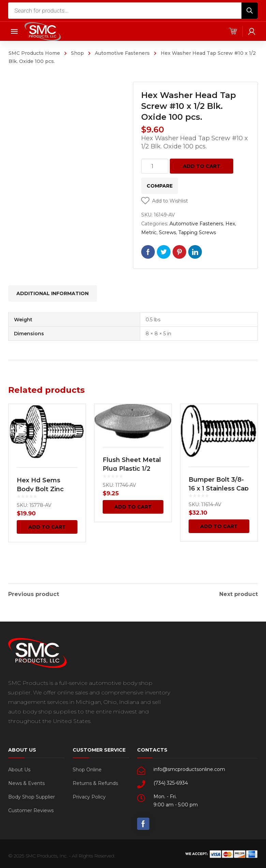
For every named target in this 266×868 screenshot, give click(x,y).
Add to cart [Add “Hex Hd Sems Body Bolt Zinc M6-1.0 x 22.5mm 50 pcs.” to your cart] (47, 527)
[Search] (250, 11)
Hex (230, 224)
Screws (167, 232)
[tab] (53, 293)
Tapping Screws (197, 232)
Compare (160, 186)
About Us (19, 769)
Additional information (53, 293)
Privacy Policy (89, 796)
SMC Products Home (34, 53)
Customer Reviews (31, 810)
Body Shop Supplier (32, 796)
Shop (77, 53)
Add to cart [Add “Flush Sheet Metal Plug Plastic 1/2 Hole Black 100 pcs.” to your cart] (133, 507)
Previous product (34, 594)
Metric (149, 232)
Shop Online (87, 769)
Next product (239, 594)
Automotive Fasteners (122, 53)
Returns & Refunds (95, 783)
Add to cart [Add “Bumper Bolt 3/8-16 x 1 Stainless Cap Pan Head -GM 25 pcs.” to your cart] (219, 526)
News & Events (26, 783)
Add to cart (202, 166)
